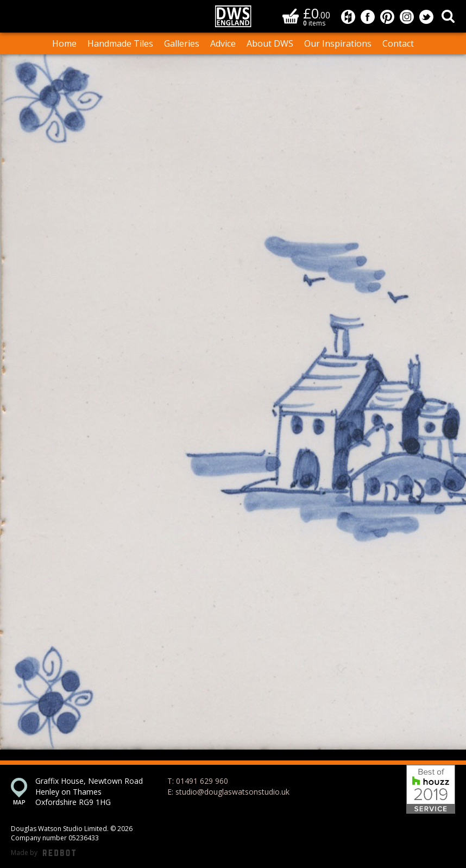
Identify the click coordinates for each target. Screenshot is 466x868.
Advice (223, 43)
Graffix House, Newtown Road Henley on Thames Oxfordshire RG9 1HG (89, 791)
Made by (43, 853)
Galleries (182, 43)
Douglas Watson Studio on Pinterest (387, 17)
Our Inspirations (338, 43)
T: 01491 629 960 (198, 781)
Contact (398, 43)
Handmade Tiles (120, 43)
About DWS (270, 43)
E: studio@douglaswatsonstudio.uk (228, 792)
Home (64, 43)
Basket (291, 16)
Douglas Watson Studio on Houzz (348, 17)
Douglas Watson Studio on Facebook (368, 17)
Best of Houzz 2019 (431, 789)
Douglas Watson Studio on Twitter (426, 17)
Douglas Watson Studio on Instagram (407, 17)
